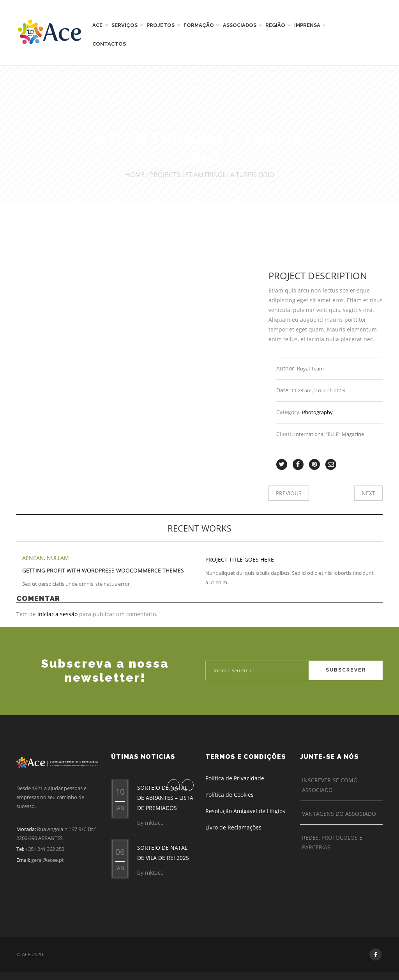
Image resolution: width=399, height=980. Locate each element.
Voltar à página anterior (341, 154)
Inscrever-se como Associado (330, 785)
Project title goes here (240, 559)
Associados (240, 25)
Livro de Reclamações (233, 827)
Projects (165, 175)
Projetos (161, 25)
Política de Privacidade (235, 778)
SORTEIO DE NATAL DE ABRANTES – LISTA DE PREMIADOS (165, 798)
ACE (97, 25)
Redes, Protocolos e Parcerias (332, 842)
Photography (317, 412)
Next (368, 493)
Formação (199, 25)
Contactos (109, 44)
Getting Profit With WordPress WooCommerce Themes (103, 570)
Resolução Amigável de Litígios (245, 811)
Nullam (58, 558)
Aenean (33, 558)
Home (135, 175)
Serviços (124, 25)
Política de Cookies (230, 795)
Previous (289, 493)
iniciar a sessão (57, 614)
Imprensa (307, 25)
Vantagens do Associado (339, 814)
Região (275, 25)
